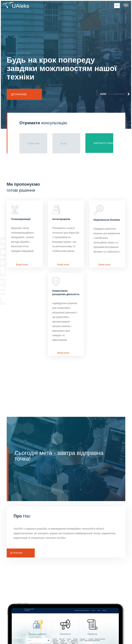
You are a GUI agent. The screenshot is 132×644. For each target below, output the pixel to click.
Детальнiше (16, 553)
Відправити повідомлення (103, 143)
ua (117, 6)
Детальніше (19, 94)
